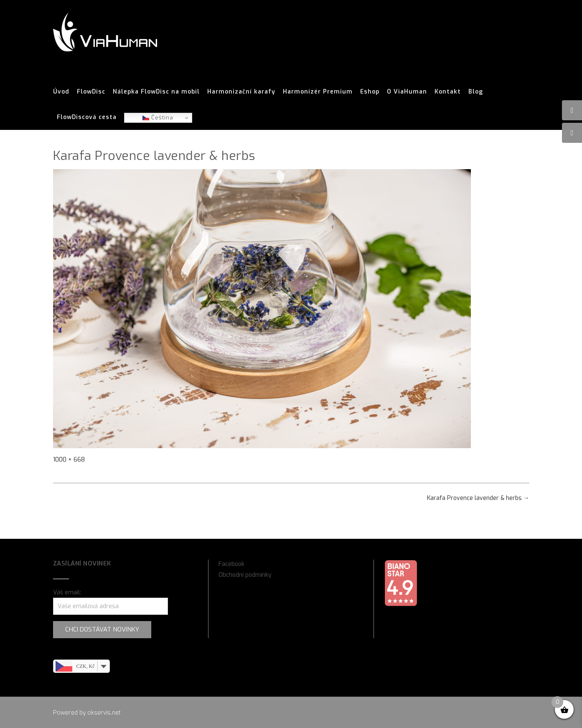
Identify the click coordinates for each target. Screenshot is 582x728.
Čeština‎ (158, 118)
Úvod (61, 92)
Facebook (231, 564)
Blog (476, 92)
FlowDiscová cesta (87, 117)
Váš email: (67, 592)
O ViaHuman (407, 92)
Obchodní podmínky (245, 575)
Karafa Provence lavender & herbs (478, 498)
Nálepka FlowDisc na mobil (156, 92)
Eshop (370, 92)
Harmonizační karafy (241, 92)
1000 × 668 (69, 460)
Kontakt (448, 92)
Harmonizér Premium (318, 92)
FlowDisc (91, 92)
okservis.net (104, 713)
